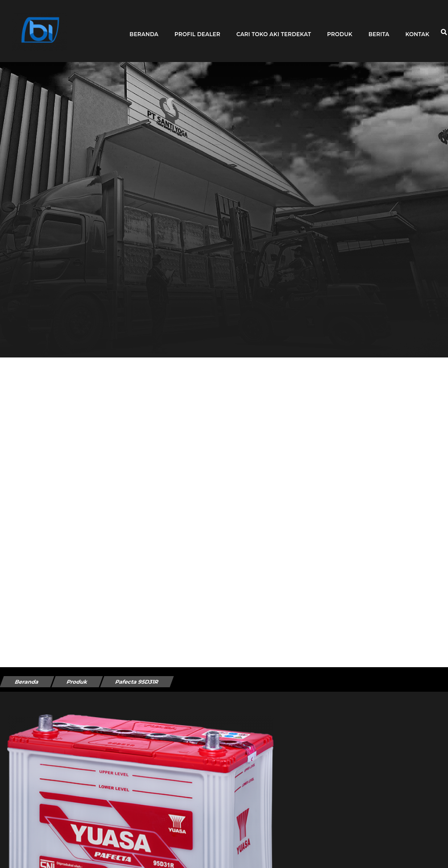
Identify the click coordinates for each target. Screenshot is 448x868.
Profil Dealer (197, 28)
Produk (340, 28)
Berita (379, 28)
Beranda (144, 28)
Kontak (417, 28)
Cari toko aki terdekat (274, 28)
